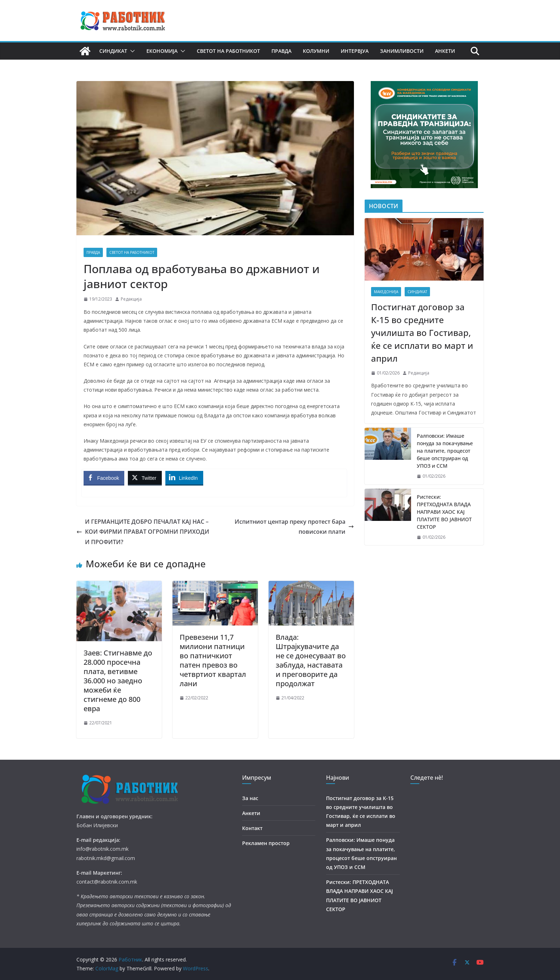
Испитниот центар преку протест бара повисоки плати (294, 527)
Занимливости (402, 51)
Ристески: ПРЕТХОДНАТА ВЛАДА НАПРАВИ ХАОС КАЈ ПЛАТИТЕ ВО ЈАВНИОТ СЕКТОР (444, 512)
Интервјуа (355, 51)
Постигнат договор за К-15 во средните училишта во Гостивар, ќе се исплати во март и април (422, 333)
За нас (250, 798)
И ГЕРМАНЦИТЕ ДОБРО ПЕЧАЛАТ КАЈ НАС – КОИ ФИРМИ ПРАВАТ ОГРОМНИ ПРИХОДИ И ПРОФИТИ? (143, 532)
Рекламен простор (266, 843)
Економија (162, 51)
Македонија (386, 292)
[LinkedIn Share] (184, 478)
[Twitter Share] (145, 478)
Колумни (316, 51)
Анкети (445, 51)
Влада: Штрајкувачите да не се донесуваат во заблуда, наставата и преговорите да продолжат (311, 660)
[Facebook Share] (104, 478)
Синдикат (113, 51)
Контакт (252, 828)
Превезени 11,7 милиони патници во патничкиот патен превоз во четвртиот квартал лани (213, 660)
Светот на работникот (228, 51)
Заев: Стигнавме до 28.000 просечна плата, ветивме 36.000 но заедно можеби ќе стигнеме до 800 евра (118, 681)
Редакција (131, 299)
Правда (281, 51)
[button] (131, 51)
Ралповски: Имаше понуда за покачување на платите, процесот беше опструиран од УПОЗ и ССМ (445, 451)
